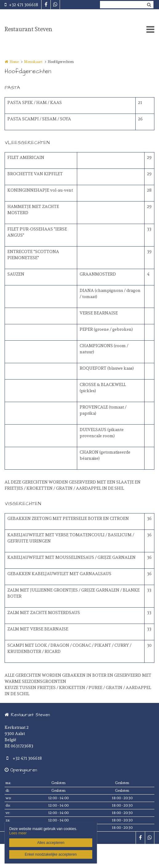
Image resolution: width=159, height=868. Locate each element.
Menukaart (33, 62)
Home (14, 62)
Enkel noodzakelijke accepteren (51, 854)
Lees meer (18, 833)
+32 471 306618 (21, 5)
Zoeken (149, 5)
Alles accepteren (51, 843)
